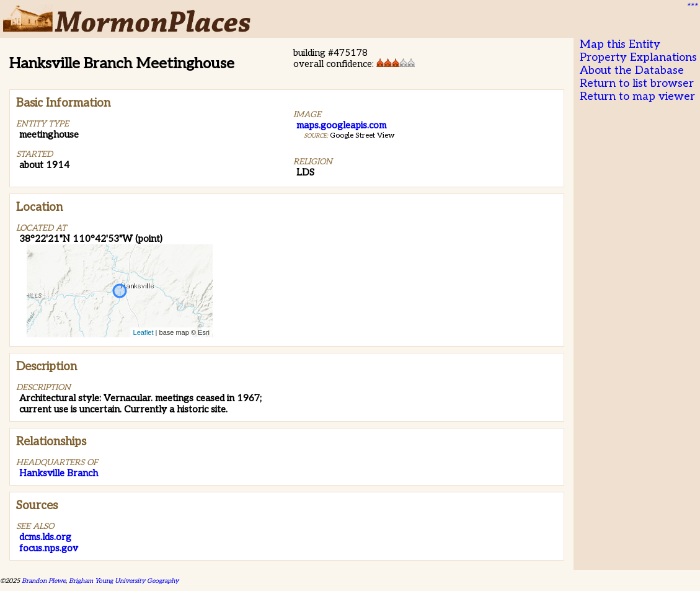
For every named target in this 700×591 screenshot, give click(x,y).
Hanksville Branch (59, 473)
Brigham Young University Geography (124, 581)
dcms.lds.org (45, 537)
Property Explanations (638, 57)
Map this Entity (620, 44)
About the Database (632, 70)
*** (691, 7)
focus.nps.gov (49, 548)
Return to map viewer (637, 96)
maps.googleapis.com (341, 125)
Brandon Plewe (44, 581)
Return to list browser (637, 83)
